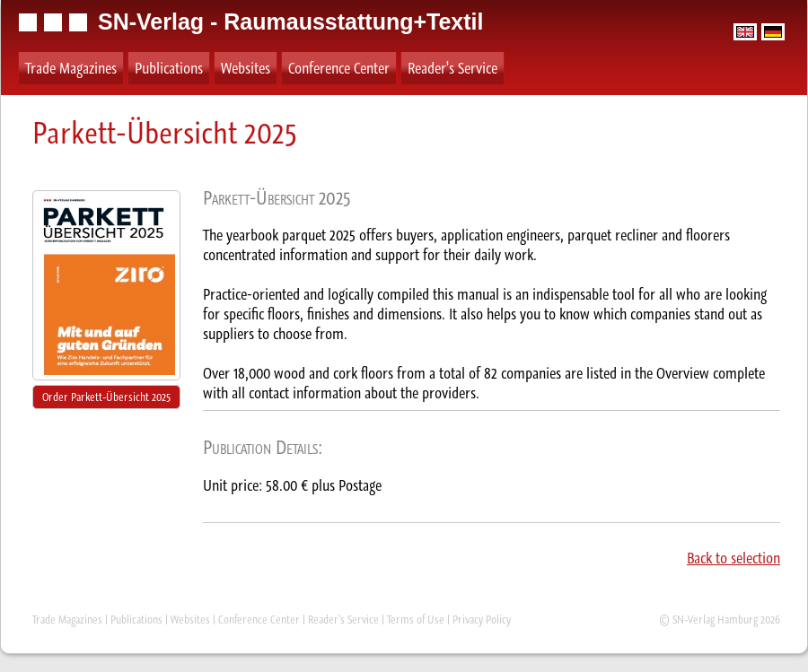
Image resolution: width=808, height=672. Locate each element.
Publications (169, 68)
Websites (246, 68)
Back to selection (733, 558)
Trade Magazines (71, 68)
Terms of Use (416, 620)
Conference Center (339, 68)
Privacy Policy (482, 620)
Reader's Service (452, 68)
